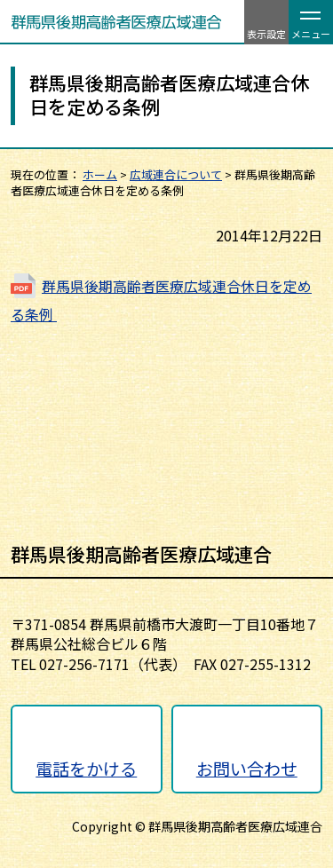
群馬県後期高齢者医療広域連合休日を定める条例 (161, 300)
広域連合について (176, 174)
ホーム (100, 174)
